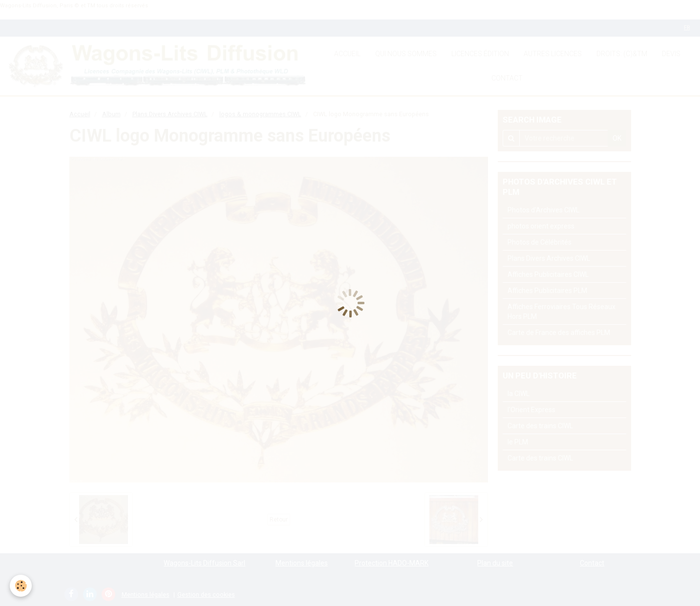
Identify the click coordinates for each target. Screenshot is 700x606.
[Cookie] (21, 586)
